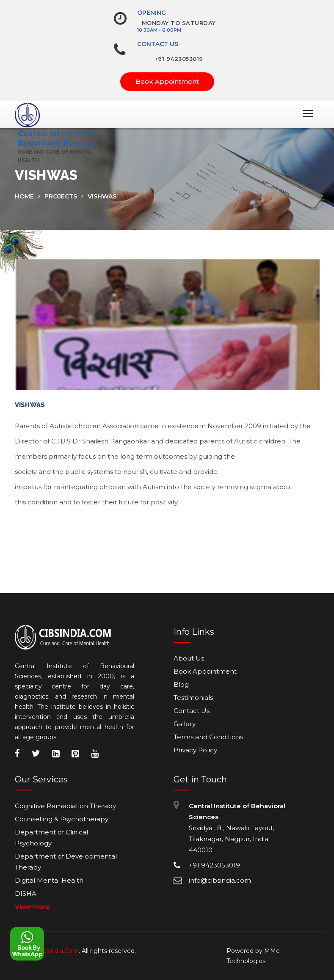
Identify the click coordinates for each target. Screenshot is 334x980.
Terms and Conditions (208, 737)
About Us (189, 658)
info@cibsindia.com (220, 880)
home (24, 196)
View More (32, 907)
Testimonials (193, 698)
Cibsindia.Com (58, 951)
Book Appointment (167, 81)
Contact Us (158, 44)
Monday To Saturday (179, 23)
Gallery (185, 724)
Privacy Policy (195, 750)
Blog (181, 684)
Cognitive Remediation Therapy (65, 806)
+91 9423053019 (179, 59)
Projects (61, 196)
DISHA (26, 893)
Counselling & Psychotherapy (62, 819)
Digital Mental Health (49, 880)
